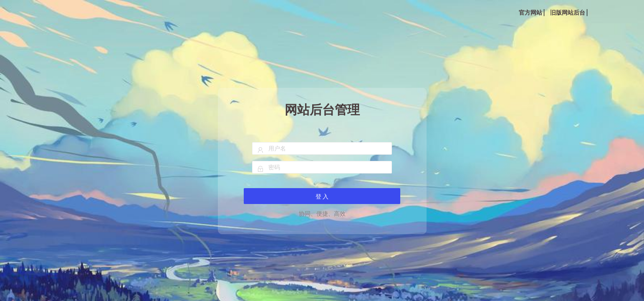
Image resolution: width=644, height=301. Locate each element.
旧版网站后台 (568, 13)
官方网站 (530, 13)
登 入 (322, 196)
